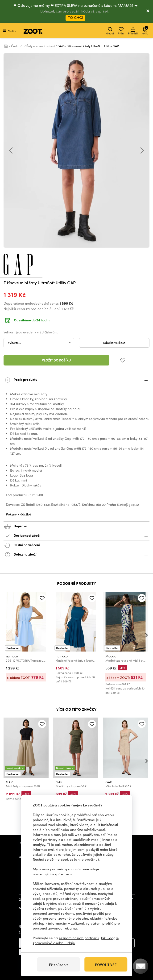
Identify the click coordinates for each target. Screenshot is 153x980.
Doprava (76, 526)
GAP (9, 782)
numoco (12, 656)
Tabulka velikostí (114, 343)
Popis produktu (76, 380)
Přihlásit (133, 31)
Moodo (111, 656)
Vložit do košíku (56, 360)
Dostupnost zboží (76, 536)
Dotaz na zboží (76, 555)
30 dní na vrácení (76, 545)
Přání (121, 31)
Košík (145, 30)
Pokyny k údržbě (19, 514)
